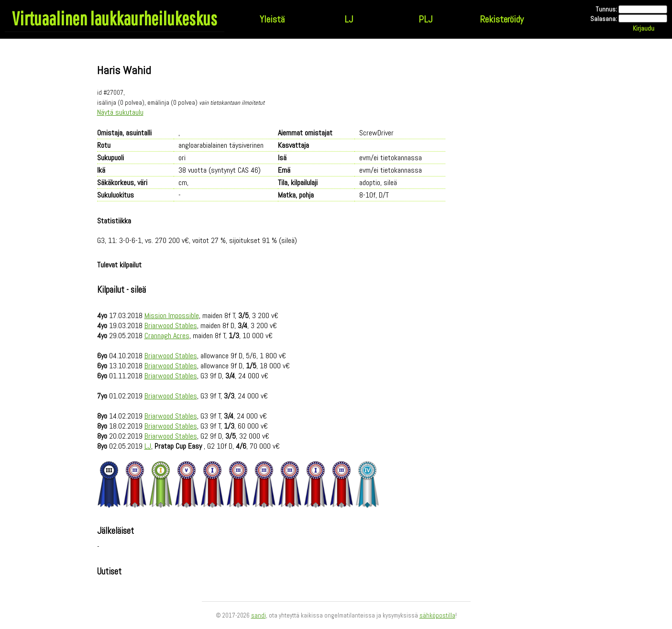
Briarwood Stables (171, 326)
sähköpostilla (437, 615)
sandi (259, 615)
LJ (349, 19)
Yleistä (272, 19)
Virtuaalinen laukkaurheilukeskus (115, 18)
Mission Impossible (172, 315)
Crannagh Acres (167, 336)
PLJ (425, 19)
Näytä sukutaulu (120, 112)
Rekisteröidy (502, 19)
